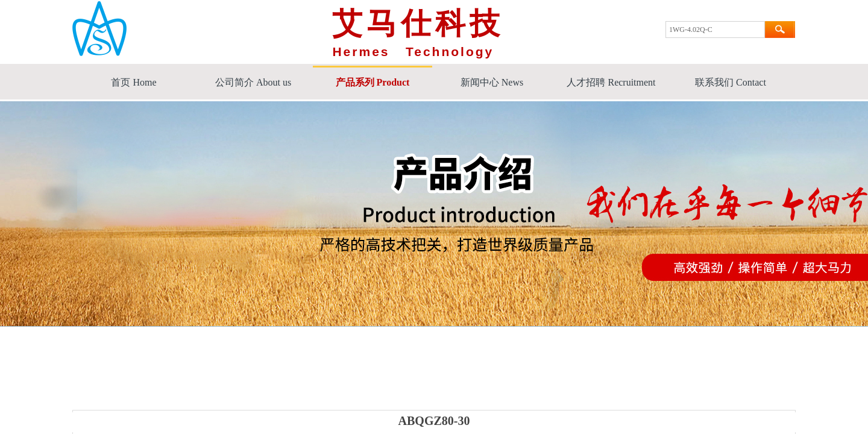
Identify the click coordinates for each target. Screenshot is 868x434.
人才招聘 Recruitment (611, 82)
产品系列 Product (373, 82)
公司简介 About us (253, 82)
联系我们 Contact (731, 82)
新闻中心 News (492, 82)
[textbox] (715, 30)
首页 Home (134, 82)
